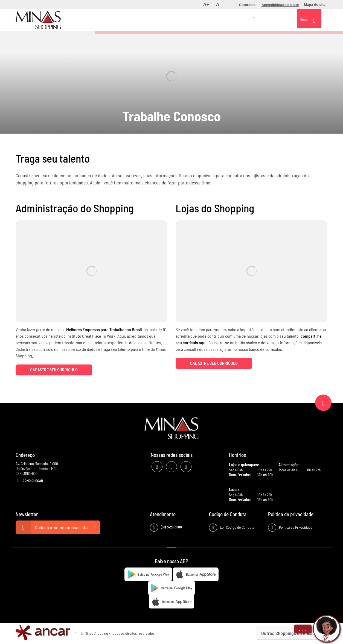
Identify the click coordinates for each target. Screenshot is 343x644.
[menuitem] (206, 5)
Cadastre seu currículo (54, 370)
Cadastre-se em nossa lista (58, 527)
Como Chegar (29, 481)
